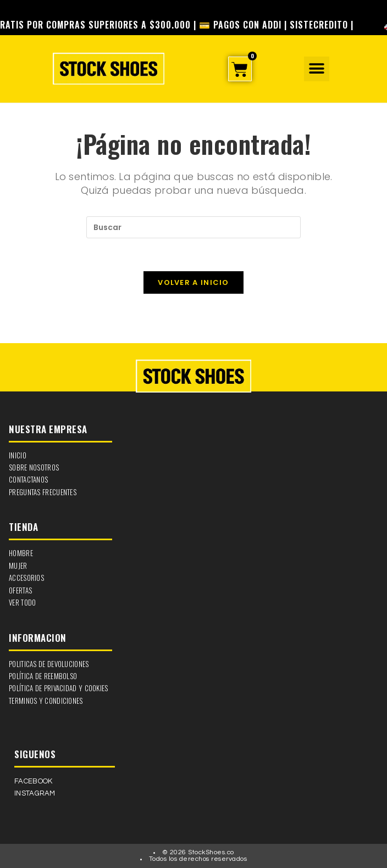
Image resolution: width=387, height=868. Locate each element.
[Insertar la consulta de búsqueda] (193, 227)
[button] (316, 69)
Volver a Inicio (193, 282)
